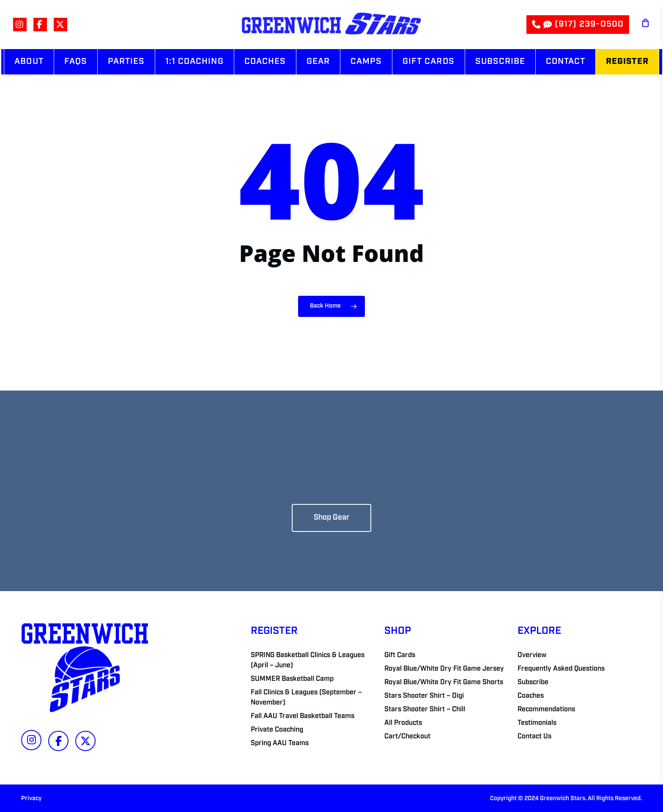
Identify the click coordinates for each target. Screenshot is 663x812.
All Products (403, 723)
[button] (331, 518)
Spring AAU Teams (280, 743)
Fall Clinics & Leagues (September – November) (306, 698)
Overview (532, 655)
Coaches (531, 696)
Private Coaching (277, 730)
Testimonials (537, 723)
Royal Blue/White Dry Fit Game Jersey (444, 669)
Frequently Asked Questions (561, 669)
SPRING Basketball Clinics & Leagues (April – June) (308, 661)
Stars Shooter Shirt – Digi (424, 696)
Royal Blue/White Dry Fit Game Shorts (444, 683)
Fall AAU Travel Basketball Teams (303, 716)
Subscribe (533, 683)
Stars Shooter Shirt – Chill (425, 710)
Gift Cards (400, 655)
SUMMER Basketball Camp (292, 679)
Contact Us (534, 737)
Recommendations (546, 710)
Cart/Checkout (407, 737)
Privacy (31, 799)
